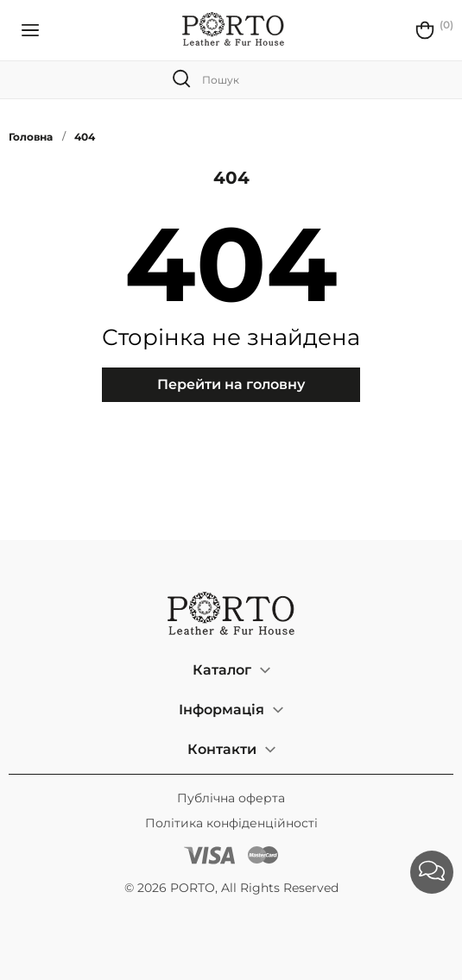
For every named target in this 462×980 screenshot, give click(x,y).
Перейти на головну (231, 384)
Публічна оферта (231, 798)
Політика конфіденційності (231, 823)
